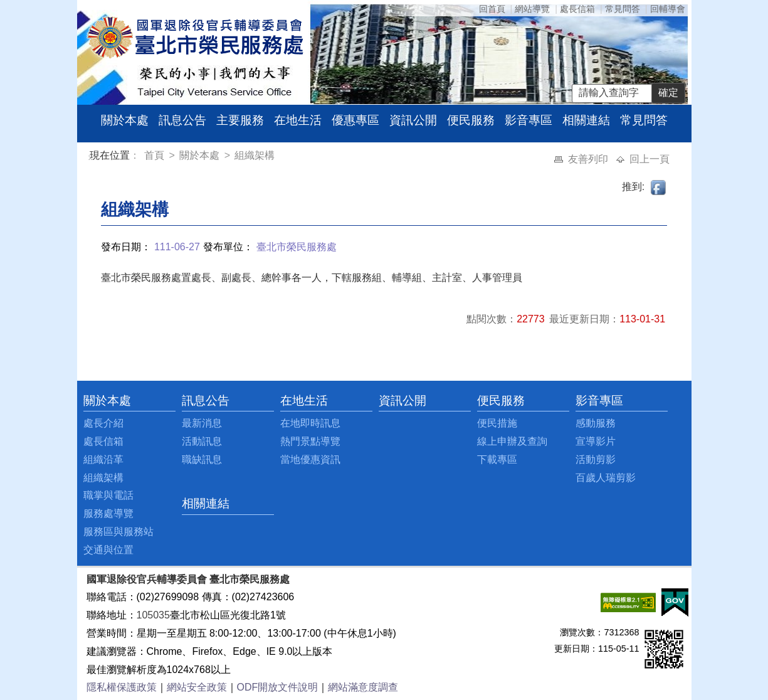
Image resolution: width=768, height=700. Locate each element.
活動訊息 (202, 441)
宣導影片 (596, 441)
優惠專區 (355, 120)
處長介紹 (103, 423)
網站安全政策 (197, 687)
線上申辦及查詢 (512, 441)
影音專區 (529, 120)
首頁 (155, 155)
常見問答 (623, 9)
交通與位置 (108, 550)
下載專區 (497, 459)
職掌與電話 (108, 495)
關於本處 (125, 120)
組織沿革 (103, 459)
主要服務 (240, 120)
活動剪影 (596, 459)
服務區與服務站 (118, 532)
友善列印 (589, 159)
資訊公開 (413, 120)
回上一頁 (650, 159)
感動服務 (596, 423)
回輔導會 (668, 9)
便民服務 (471, 120)
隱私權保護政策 (122, 687)
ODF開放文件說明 (278, 687)
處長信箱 (577, 9)
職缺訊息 (202, 459)
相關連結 (586, 120)
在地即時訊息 (310, 423)
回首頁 (492, 9)
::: (92, 157)
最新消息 (202, 423)
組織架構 (255, 155)
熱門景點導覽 (310, 441)
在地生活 (298, 120)
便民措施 (497, 423)
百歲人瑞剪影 (606, 478)
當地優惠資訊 (310, 459)
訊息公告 (182, 120)
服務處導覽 (108, 513)
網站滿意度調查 (363, 687)
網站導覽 (532, 9)
